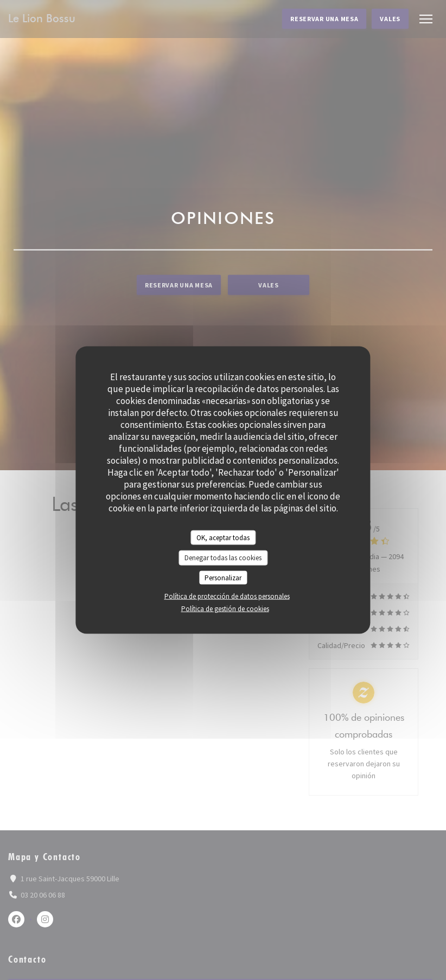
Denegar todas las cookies (223, 558)
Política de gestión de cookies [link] (225, 609)
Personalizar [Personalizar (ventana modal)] (223, 577)
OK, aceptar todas (223, 537)
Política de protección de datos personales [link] (227, 596)
